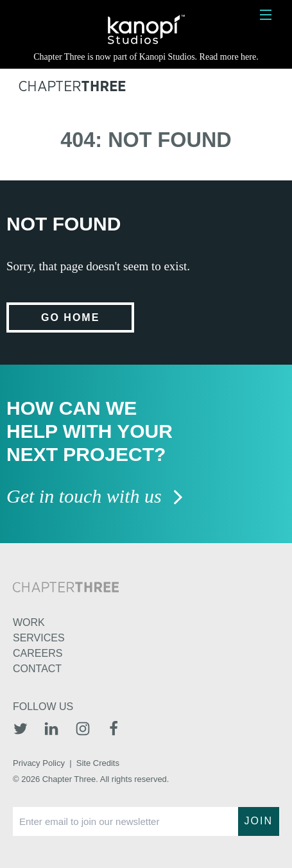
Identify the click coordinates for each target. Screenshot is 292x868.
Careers (38, 653)
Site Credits (98, 763)
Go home (70, 317)
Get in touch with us (95, 497)
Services (39, 638)
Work (29, 622)
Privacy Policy (39, 763)
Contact (37, 669)
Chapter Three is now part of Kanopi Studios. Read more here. (146, 57)
